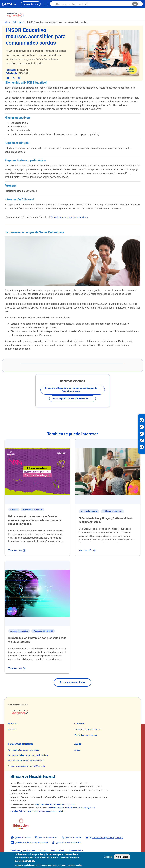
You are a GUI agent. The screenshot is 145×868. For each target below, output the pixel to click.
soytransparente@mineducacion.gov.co (55, 804)
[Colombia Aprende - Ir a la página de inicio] (72, 712)
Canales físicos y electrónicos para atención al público (38, 811)
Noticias (12, 724)
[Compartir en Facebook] (8, 78)
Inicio (7, 22)
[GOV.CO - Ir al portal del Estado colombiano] (9, 4)
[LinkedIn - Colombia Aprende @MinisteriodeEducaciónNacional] (29, 843)
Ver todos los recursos (86, 735)
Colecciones (18, 22)
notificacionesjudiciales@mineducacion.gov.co (72, 808)
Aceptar (108, 857)
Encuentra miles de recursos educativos (28, 755)
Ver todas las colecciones (87, 729)
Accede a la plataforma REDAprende (27, 766)
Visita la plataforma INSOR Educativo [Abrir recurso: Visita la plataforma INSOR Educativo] (72, 399)
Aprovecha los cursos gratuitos (24, 750)
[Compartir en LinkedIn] (19, 78)
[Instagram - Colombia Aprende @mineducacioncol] (46, 838)
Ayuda (78, 744)
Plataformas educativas (21, 744)
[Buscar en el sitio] (92, 4)
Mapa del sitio (58, 851)
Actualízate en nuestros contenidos (26, 761)
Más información (75, 865)
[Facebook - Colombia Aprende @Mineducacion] (21, 838)
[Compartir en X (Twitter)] (13, 78)
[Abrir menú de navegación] (45, 4)
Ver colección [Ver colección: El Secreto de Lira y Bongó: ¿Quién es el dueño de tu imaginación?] (87, 550)
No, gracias (122, 857)
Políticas (43, 851)
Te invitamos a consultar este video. (69, 217)
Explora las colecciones (72, 682)
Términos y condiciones (23, 851)
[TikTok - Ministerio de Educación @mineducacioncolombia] (67, 843)
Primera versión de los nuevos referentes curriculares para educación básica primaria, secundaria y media (35, 520)
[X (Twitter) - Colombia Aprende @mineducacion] (72, 838)
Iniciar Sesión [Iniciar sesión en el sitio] (31, 4)
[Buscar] (135, 4)
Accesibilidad (76, 851)
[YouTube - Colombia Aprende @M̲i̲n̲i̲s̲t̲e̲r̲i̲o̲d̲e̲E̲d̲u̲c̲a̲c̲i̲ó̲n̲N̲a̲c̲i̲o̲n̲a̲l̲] (104, 838)
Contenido (80, 724)
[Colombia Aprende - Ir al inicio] (16, 15)
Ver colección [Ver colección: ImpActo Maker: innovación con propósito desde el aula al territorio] (17, 668)
